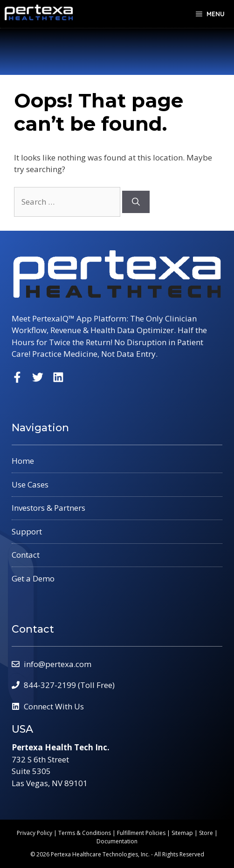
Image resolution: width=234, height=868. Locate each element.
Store (206, 833)
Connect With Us (54, 706)
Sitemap (182, 833)
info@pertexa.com (58, 664)
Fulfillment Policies (141, 833)
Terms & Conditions (85, 833)
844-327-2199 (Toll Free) (69, 685)
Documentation (117, 841)
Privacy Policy (34, 833)
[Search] (136, 202)
